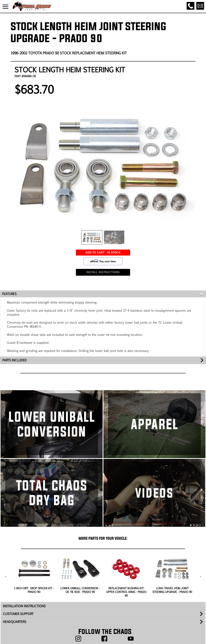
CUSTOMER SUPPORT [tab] (18, 614)
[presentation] (6, 576)
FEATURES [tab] (9, 294)
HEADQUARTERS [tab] (15, 622)
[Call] (191, 6)
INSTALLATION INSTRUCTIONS (24, 606)
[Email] (200, 6)
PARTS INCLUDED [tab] (15, 360)
